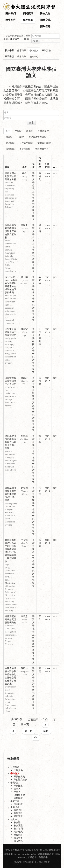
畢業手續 (9, 56)
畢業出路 (22, 56)
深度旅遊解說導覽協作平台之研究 (10, 381)
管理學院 (10, 143)
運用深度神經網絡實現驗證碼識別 (10, 619)
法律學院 (10, 149)
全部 (8, 131)
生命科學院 (25, 149)
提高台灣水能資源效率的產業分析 (10, 176)
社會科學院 (43, 131)
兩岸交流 (45, 20)
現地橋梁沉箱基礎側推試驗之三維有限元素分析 (10, 231)
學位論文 (34, 50)
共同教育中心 (42, 149)
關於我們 (11, 13)
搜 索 (36, 41)
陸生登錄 (45, 26)
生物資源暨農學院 (37, 137)
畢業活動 (46, 50)
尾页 (46, 731)
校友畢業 (28, 20)
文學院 (18, 131)
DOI (55, 173)
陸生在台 (11, 20)
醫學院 (9, 137)
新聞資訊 (28, 13)
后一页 (29, 731)
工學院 (20, 137)
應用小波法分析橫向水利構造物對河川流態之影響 (10, 442)
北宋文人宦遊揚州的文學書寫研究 (10, 332)
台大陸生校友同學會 (13, 36)
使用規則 (56, 850)
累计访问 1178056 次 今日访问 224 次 (32, 862)
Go (36, 737)
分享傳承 (22, 50)
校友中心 (34, 56)
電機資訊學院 (44, 143)
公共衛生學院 (26, 143)
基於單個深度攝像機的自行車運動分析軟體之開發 (10, 494)
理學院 (30, 131)
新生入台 (45, 13)
